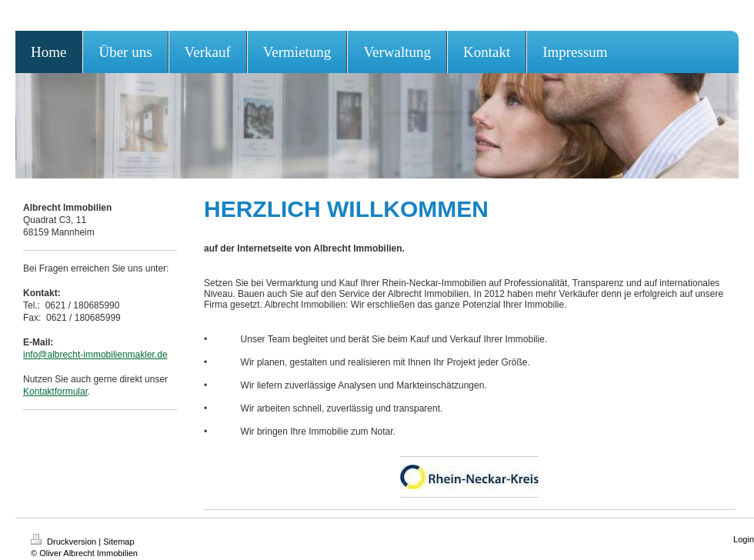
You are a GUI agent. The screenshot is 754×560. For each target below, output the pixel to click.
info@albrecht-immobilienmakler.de (95, 355)
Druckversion (65, 542)
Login (744, 539)
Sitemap (118, 542)
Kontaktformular (55, 392)
